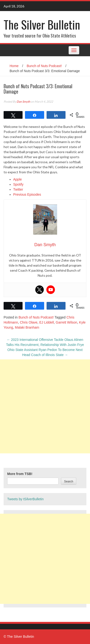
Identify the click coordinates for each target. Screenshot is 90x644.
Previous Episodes (27, 194)
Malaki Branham (27, 327)
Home (14, 66)
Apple (18, 179)
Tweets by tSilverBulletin (25, 499)
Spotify (18, 184)
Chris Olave (29, 322)
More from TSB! (20, 474)
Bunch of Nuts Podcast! (44, 66)
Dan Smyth (23, 102)
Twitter (18, 189)
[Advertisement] (45, 406)
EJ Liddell (47, 322)
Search (69, 481)
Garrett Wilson (66, 322)
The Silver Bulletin (42, 24)
